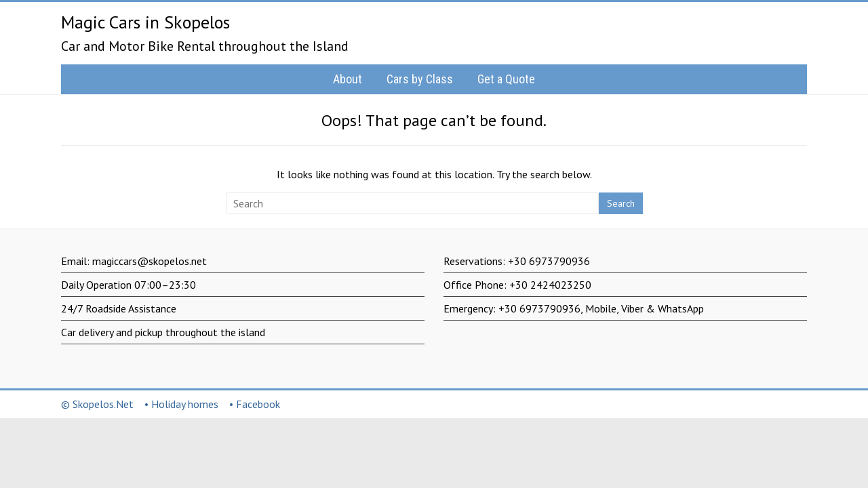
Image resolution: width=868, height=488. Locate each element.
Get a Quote (506, 79)
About (348, 79)
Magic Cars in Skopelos (145, 22)
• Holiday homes (181, 404)
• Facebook (255, 404)
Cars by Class (420, 79)
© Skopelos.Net (97, 404)
